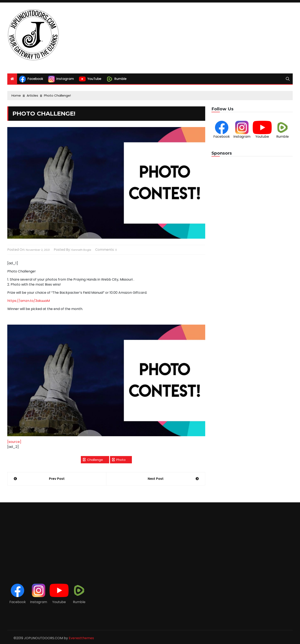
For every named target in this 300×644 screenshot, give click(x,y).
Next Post (156, 479)
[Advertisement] (199, 38)
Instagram (242, 137)
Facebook (222, 137)
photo (121, 460)
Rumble (282, 137)
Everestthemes (81, 638)
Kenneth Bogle (81, 250)
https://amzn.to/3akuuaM (29, 301)
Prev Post (57, 479)
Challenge (95, 460)
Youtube (262, 137)
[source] (14, 442)
